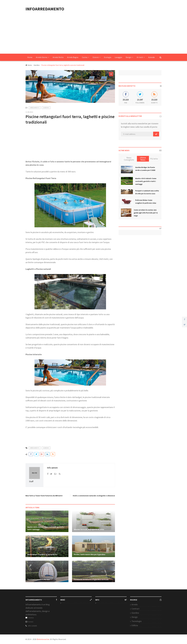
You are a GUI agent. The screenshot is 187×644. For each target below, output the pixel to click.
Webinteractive (43, 639)
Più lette (154, 159)
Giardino (37, 65)
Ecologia (108, 57)
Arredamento (35, 108)
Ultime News (143, 159)
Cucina (86, 57)
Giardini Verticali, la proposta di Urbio (89, 529)
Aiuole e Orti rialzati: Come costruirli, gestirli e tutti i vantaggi (146, 181)
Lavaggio (118, 57)
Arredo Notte (58, 57)
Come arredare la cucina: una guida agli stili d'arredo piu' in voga (146, 213)
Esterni (97, 57)
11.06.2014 (29, 112)
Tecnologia (136, 621)
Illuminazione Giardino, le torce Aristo (42, 554)
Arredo (135, 604)
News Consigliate (129, 159)
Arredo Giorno (43, 57)
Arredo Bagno (73, 57)
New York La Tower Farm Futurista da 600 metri (44, 496)
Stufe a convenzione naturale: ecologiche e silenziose (94, 496)
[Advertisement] (93, 36)
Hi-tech (141, 57)
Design (129, 57)
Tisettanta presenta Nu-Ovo (39, 579)
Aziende (151, 57)
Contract (135, 609)
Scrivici (31, 622)
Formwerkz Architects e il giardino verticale (91, 579)
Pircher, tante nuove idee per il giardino (90, 554)
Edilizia (135, 625)
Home (30, 57)
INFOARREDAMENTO (45, 9)
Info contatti (32, 626)
